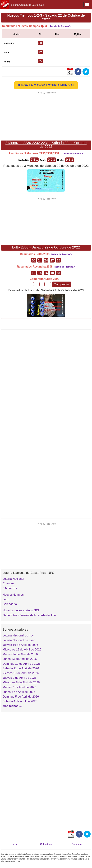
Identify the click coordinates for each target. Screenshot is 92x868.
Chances (8, 583)
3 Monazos (10, 588)
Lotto (6, 599)
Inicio (15, 844)
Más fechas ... (12, 706)
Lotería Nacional (13, 579)
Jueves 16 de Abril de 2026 (20, 645)
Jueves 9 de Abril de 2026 (20, 678)
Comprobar (62, 284)
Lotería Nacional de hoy (18, 636)
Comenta (77, 844)
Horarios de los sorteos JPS (21, 610)
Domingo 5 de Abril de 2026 (21, 697)
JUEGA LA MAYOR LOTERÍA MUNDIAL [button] (46, 85)
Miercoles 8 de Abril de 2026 (21, 682)
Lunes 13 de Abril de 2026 (20, 659)
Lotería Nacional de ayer (19, 640)
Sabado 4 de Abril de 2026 (20, 701)
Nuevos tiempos (13, 595)
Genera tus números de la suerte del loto (29, 615)
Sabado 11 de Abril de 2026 (21, 668)
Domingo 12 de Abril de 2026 (22, 664)
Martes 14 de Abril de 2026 (20, 654)
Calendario (10, 604)
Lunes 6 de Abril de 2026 (19, 692)
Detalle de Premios (60, 26)
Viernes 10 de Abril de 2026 (21, 673)
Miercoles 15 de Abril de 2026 (22, 650)
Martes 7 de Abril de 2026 (19, 687)
